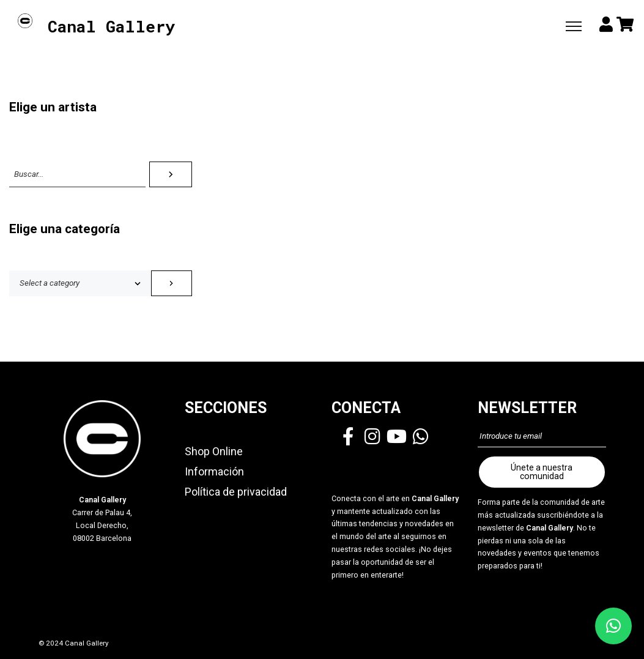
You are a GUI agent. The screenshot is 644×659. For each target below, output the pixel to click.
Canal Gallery (111, 27)
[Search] (171, 174)
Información (214, 471)
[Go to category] (172, 283)
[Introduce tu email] (542, 436)
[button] (613, 626)
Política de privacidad (236, 492)
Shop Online (214, 451)
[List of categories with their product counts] (80, 283)
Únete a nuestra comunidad (542, 472)
